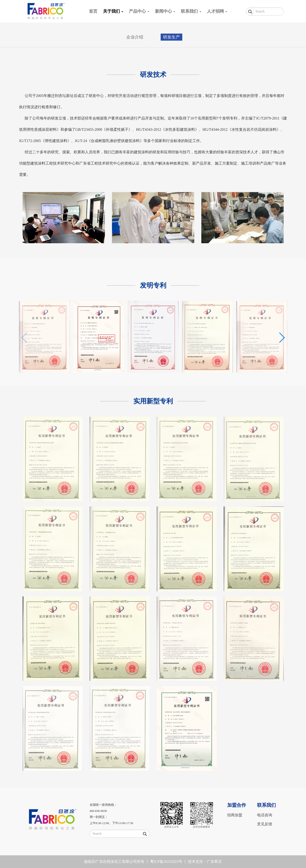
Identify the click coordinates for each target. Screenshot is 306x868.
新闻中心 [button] (165, 11)
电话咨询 (265, 815)
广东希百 (214, 862)
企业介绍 (135, 37)
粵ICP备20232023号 (166, 862)
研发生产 (171, 37)
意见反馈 (265, 824)
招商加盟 (235, 815)
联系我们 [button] (191, 11)
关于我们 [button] (113, 11)
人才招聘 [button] (217, 11)
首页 (95, 10)
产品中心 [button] (139, 11)
